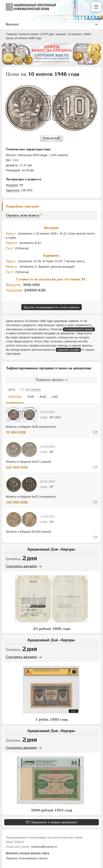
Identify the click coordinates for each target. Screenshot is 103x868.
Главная (11, 34)
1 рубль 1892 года (51, 719)
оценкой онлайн (68, 350)
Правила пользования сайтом (27, 858)
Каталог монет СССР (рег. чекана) (43, 34)
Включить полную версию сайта (28, 853)
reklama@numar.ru (44, 847)
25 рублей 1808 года (52, 629)
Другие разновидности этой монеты (51, 307)
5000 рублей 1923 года (52, 810)
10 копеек (75, 34)
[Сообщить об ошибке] (95, 432)
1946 (87, 34)
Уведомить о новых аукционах (54, 822)
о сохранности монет (79, 329)
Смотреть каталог (21, 566)
